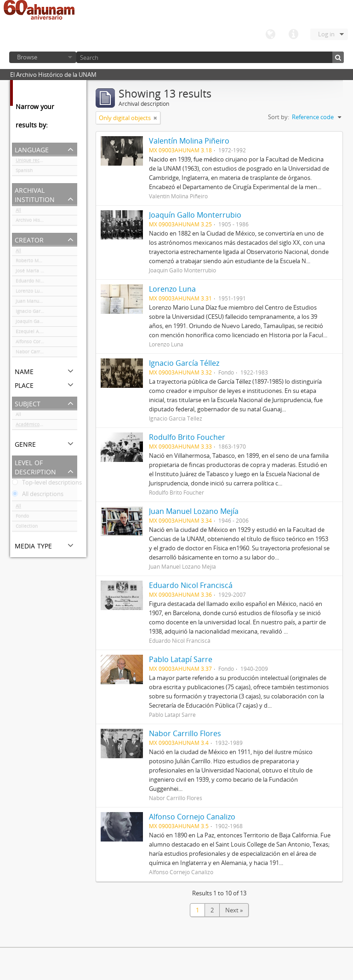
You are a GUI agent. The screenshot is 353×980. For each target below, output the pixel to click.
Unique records (32, 162)
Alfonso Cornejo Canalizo (43, 343)
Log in (326, 34)
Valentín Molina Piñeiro (189, 141)
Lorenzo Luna (30, 293)
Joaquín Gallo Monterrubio (45, 323)
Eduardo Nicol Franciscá (42, 282)
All (18, 212)
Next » (234, 910)
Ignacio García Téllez (39, 313)
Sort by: (279, 117)
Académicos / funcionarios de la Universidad (46, 426)
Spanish (24, 172)
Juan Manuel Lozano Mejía (45, 303)
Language (270, 35)
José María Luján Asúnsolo (45, 272)
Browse (27, 57)
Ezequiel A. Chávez (36, 333)
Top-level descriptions (47, 484)
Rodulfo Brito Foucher (187, 437)
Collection (27, 528)
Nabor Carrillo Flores (39, 353)
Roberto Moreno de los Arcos (46, 262)
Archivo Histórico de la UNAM (46, 222)
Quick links (293, 35)
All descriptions (38, 496)
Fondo (22, 518)
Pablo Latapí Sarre (181, 659)
